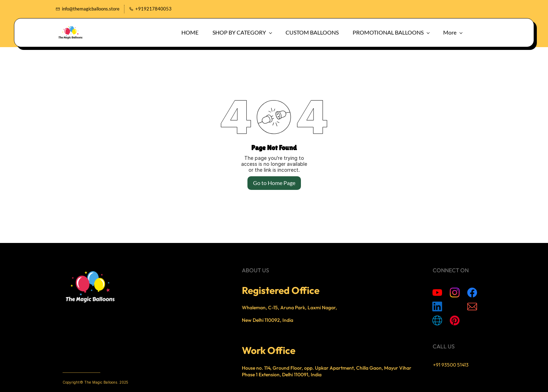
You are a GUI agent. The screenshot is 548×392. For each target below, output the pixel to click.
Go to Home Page (274, 182)
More (473, 32)
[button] (503, 32)
